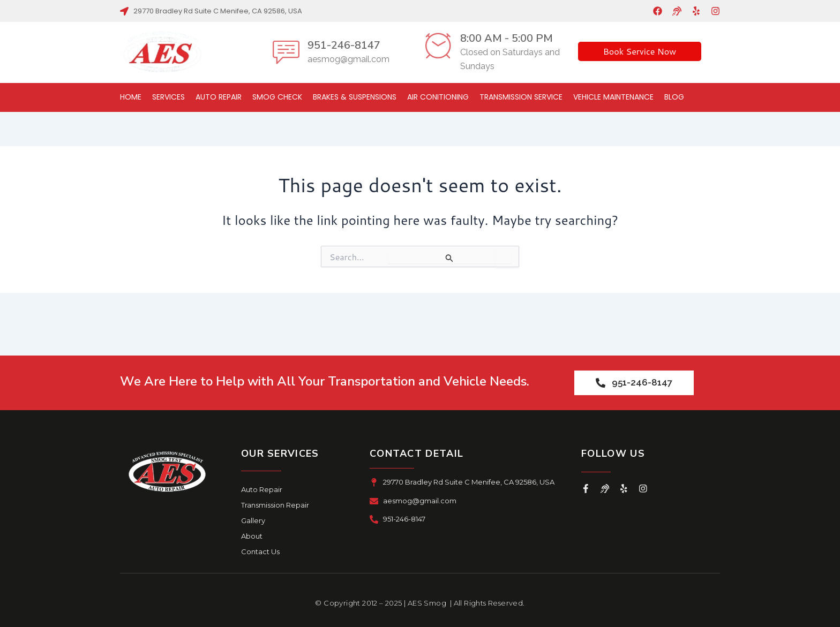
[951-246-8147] (286, 52)
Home (131, 97)
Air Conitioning (438, 97)
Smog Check (277, 97)
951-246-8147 (344, 45)
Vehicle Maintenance (613, 97)
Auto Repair (219, 97)
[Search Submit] (449, 258)
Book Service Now (640, 51)
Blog (674, 97)
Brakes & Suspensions (355, 97)
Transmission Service (521, 97)
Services (168, 97)
